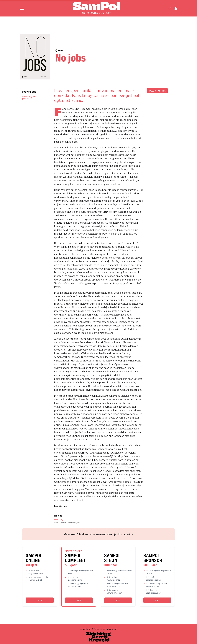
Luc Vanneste (29, 92)
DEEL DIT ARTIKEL (157, 91)
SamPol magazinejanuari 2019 (29, 98)
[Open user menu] (176, 8)
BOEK (59, 51)
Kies (40, 600)
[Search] (170, 8)
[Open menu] (22, 8)
